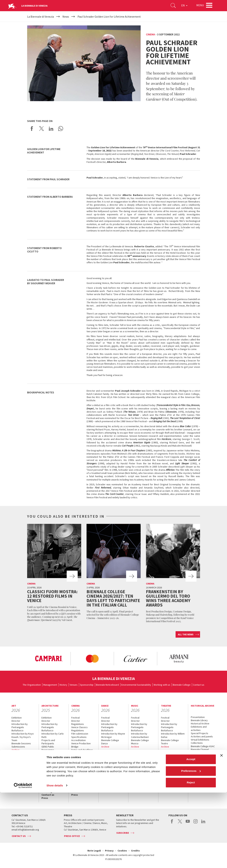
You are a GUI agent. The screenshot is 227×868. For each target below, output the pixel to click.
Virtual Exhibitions (200, 740)
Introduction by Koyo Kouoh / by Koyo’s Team (23, 737)
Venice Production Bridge (81, 745)
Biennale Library (199, 720)
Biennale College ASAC (203, 746)
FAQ (14, 766)
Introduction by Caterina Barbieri (140, 735)
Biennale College (182, 685)
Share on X (41, 129)
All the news (186, 634)
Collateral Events (50, 756)
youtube (188, 823)
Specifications (79, 737)
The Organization (32, 685)
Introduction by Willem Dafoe (173, 735)
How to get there (22, 775)
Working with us (162, 685)
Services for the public (21, 770)
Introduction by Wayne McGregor (113, 735)
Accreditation (20, 759)
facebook (172, 823)
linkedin (203, 823)
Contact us (199, 685)
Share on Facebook (32, 129)
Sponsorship (87, 685)
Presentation (198, 717)
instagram (196, 823)
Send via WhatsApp (61, 129)
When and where (21, 756)
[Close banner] (222, 831)
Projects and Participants (48, 742)
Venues (74, 685)
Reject (191, 858)
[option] (49, 659)
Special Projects (200, 733)
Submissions (18, 747)
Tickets (16, 762)
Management (50, 685)
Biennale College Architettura (50, 764)
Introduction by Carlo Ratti (53, 735)
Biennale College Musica (140, 742)
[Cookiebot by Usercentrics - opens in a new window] (23, 861)
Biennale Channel (200, 749)
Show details (55, 861)
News (194, 765)
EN (183, 6)
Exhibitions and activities (199, 728)
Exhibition (17, 718)
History (63, 685)
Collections (197, 743)
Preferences (191, 846)
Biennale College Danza (110, 742)
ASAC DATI (196, 753)
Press (15, 782)
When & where (199, 762)
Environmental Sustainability (136, 685)
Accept (191, 835)
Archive (16, 750)
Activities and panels (202, 736)
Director (16, 721)
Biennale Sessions (21, 743)
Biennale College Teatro (170, 742)
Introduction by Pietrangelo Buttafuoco (20, 727)
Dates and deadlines (82, 750)
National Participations (53, 753)
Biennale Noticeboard (107, 685)
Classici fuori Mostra (82, 760)
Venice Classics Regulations (79, 729)
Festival (75, 718)
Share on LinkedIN (51, 129)
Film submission (80, 734)
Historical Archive (200, 723)
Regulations (78, 724)
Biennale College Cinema (80, 755)
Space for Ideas (50, 760)
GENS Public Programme (48, 748)
